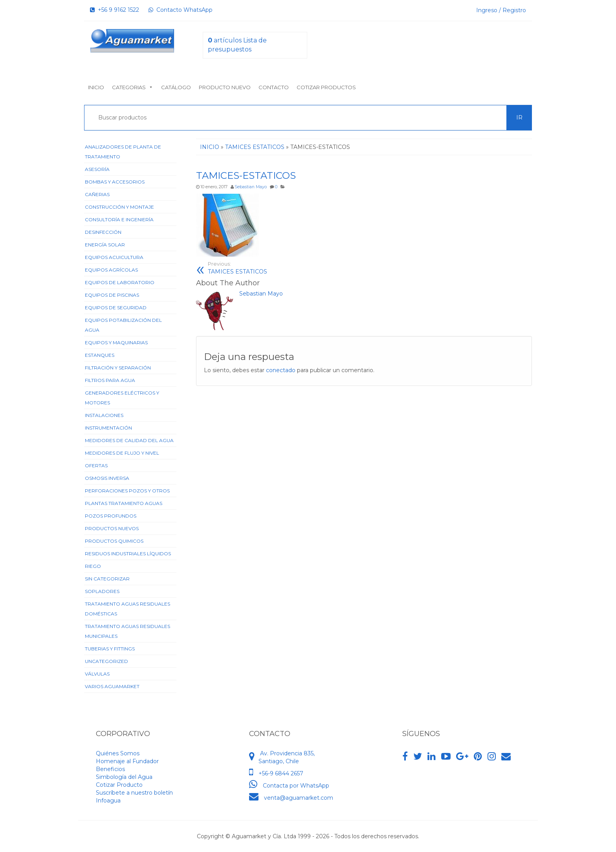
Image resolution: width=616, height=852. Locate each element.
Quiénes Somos (118, 753)
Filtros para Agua (110, 380)
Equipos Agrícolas (111, 270)
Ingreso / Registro (501, 10)
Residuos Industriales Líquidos (128, 554)
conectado (281, 370)
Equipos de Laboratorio (120, 282)
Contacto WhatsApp (181, 10)
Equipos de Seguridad (116, 308)
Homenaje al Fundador (127, 761)
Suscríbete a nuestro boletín (134, 793)
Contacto (274, 87)
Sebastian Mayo (251, 187)
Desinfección (103, 232)
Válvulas (97, 674)
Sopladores (102, 591)
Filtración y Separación (118, 368)
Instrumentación (108, 428)
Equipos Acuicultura (114, 257)
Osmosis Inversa (107, 478)
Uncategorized (106, 661)
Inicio (96, 87)
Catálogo (176, 87)
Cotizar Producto (119, 785)
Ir (519, 118)
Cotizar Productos (326, 87)
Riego (93, 566)
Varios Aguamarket (112, 686)
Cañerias (97, 194)
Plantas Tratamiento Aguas (124, 503)
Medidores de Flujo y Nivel (122, 453)
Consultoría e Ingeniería (119, 219)
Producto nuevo (225, 87)
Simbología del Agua (124, 777)
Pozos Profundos (111, 516)
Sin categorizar (107, 579)
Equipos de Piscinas (112, 295)
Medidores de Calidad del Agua (129, 440)
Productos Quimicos (114, 541)
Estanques (100, 355)
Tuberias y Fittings (110, 649)
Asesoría (97, 169)
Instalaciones (104, 415)
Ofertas (96, 465)
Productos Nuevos (112, 528)
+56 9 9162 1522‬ (115, 10)
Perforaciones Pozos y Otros (127, 491)
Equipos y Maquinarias (116, 342)
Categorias (133, 87)
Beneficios (110, 769)
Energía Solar (105, 245)
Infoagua (108, 801)
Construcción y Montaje (119, 207)
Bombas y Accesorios (115, 182)
